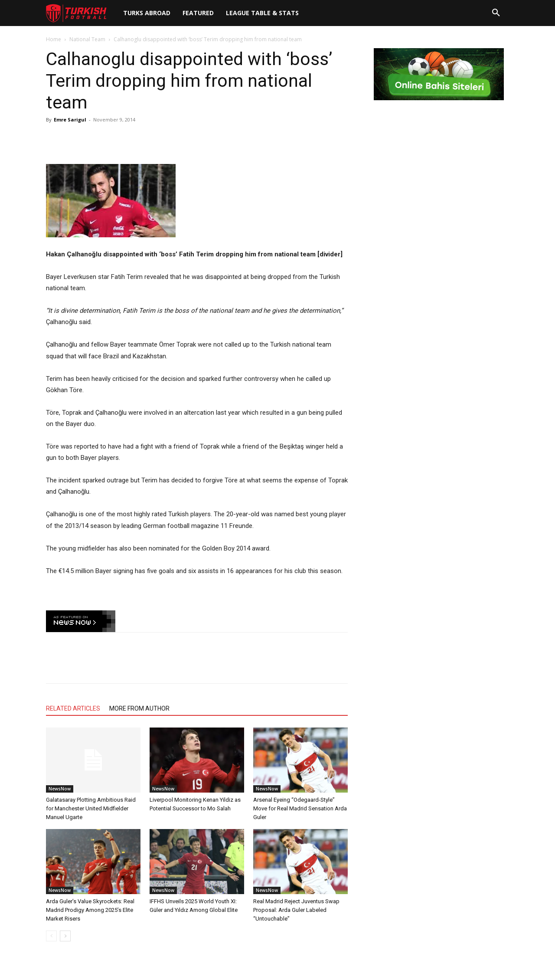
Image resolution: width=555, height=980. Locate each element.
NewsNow (60, 789)
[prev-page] (51, 936)
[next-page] (65, 936)
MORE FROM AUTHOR (139, 708)
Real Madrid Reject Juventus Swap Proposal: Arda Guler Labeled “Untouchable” (296, 910)
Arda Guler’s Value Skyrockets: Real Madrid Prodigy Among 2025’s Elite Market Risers (90, 910)
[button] (496, 13)
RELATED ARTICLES (73, 708)
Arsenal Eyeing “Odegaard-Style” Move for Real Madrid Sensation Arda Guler (300, 808)
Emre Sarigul (70, 120)
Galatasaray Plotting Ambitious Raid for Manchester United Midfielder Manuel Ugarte (91, 808)
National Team (87, 39)
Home (54, 39)
